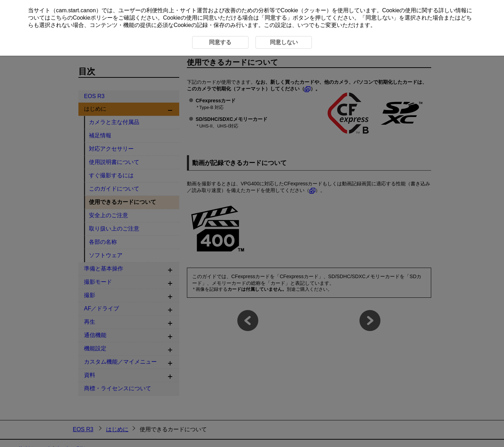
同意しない (379, 18)
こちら (59, 18)
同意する (276, 18)
